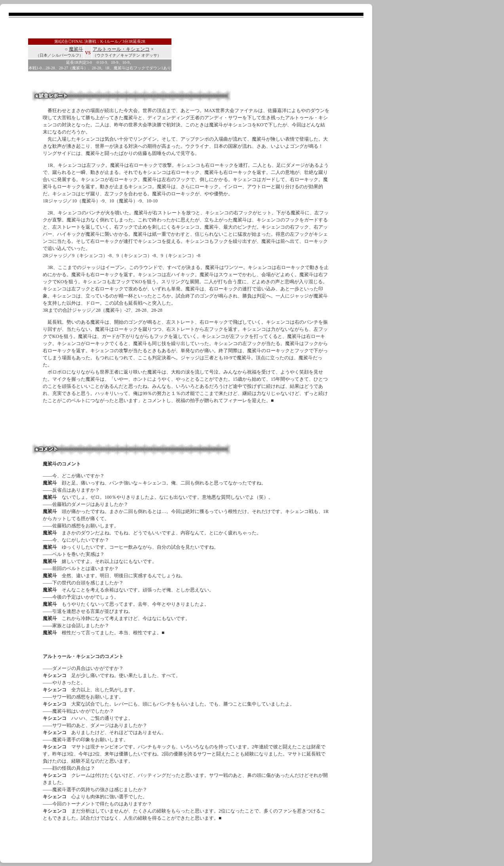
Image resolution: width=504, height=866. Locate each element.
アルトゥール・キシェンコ (121, 49)
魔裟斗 (76, 49)
